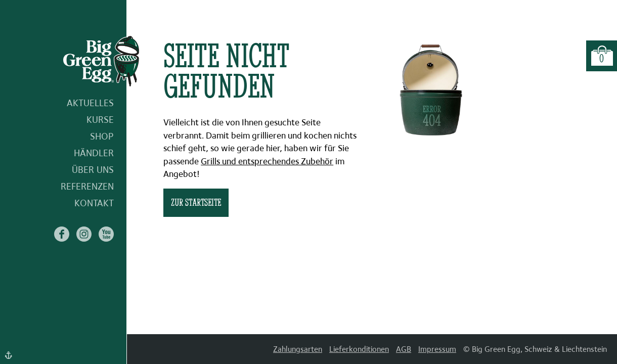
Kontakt (94, 203)
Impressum (437, 349)
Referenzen (87, 186)
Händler (94, 153)
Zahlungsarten (298, 349)
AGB (404, 349)
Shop (102, 136)
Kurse (100, 120)
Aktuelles (90, 103)
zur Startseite (196, 202)
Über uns (93, 170)
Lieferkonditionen (359, 349)
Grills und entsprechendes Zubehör (267, 161)
